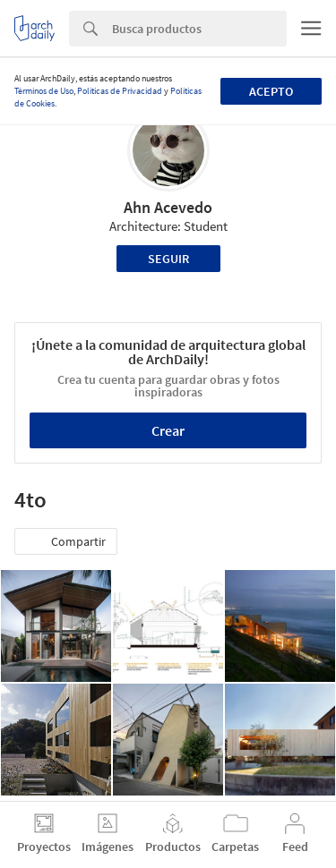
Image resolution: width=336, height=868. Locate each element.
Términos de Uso (44, 91)
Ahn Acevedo (168, 207)
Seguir (168, 259)
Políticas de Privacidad (120, 91)
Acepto (271, 91)
